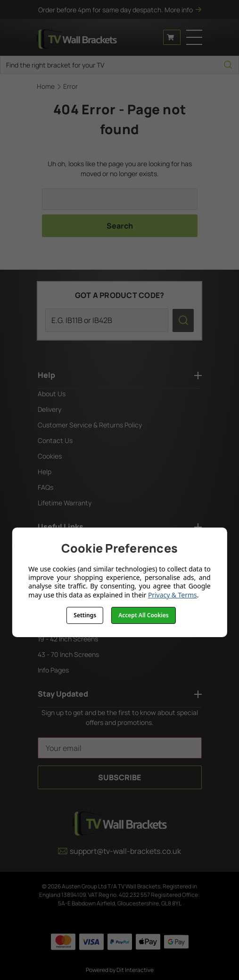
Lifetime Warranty (65, 503)
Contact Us (55, 440)
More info (183, 10)
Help (45, 472)
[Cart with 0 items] (172, 37)
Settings (85, 615)
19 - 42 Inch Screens (68, 639)
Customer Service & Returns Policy (90, 425)
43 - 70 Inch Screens (68, 654)
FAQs (45, 487)
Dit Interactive (135, 970)
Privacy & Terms (173, 595)
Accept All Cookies (143, 615)
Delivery (49, 409)
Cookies (50, 456)
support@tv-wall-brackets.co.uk (119, 851)
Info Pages (53, 670)
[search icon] (228, 65)
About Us (52, 394)
